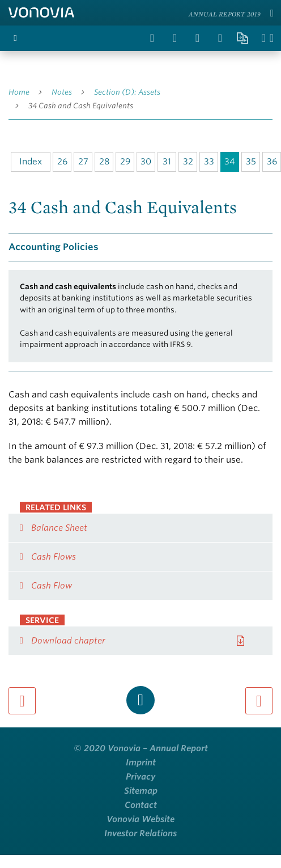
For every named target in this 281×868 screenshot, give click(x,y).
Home (19, 92)
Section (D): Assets (127, 92)
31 (167, 162)
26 (62, 162)
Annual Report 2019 (225, 14)
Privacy (140, 777)
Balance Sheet (59, 528)
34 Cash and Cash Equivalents (81, 106)
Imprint (141, 763)
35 (251, 162)
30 (146, 162)
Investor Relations (140, 833)
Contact (141, 805)
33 (209, 162)
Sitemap (141, 791)
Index (31, 162)
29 (125, 162)
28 (104, 162)
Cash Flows (54, 557)
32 (188, 162)
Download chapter (68, 641)
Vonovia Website (140, 819)
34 (230, 162)
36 (272, 162)
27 (83, 162)
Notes (62, 92)
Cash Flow (52, 586)
